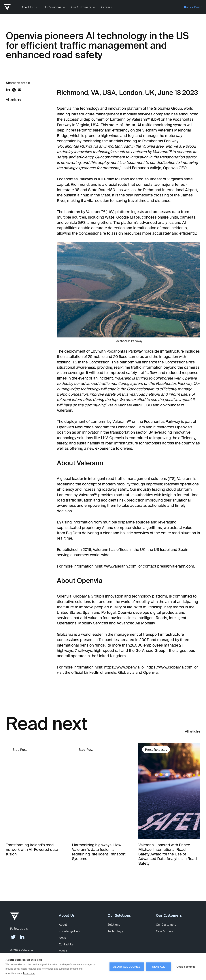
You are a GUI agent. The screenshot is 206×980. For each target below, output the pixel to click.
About (63, 925)
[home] (10, 7)
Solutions (114, 925)
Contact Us (66, 944)
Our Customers (166, 925)
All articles (13, 99)
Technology (115, 931)
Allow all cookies (127, 967)
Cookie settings (186, 967)
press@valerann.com (176, 566)
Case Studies (164, 931)
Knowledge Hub (69, 931)
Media (63, 951)
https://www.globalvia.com (169, 667)
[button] (30, 7)
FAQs (62, 938)
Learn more (29, 973)
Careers (106, 7)
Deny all (158, 967)
